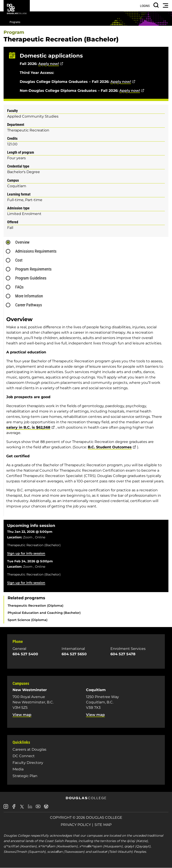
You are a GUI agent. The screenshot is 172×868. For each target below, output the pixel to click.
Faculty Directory (28, 763)
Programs (15, 22)
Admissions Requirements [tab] (36, 251)
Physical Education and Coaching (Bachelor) (44, 613)
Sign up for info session (26, 553)
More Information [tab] (29, 296)
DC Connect (24, 756)
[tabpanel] (87, 414)
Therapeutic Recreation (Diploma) (35, 606)
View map (22, 715)
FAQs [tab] (19, 287)
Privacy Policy (76, 825)
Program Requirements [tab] (33, 269)
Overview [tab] (22, 242)
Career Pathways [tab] (29, 305)
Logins (145, 6)
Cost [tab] (19, 260)
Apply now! (49, 64)
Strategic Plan (25, 776)
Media (18, 769)
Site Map (103, 825)
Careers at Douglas (29, 749)
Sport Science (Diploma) (28, 620)
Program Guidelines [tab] (31, 278)
